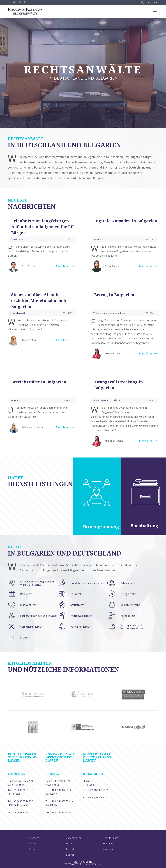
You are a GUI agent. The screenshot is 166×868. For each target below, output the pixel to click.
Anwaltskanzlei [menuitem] (73, 838)
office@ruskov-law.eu (22, 759)
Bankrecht (26, 594)
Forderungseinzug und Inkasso (38, 616)
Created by (83, 862)
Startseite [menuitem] (34, 838)
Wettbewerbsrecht (81, 616)
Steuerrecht (77, 605)
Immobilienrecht (130, 605)
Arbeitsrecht (128, 583)
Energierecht (128, 594)
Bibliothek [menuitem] (108, 843)
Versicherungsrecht (32, 627)
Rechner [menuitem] (33, 849)
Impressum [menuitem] (109, 849)
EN (155, 3)
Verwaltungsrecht (81, 627)
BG (149, 3)
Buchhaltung (144, 526)
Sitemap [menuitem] (70, 855)
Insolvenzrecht (29, 605)
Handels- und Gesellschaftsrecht (89, 583)
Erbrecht (25, 638)
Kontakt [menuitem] (70, 849)
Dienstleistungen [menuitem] (111, 838)
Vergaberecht (128, 616)
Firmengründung (98, 527)
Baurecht (76, 594)
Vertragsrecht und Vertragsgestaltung (132, 627)
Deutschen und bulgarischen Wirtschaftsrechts (37, 583)
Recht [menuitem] (32, 843)
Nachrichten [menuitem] (72, 843)
